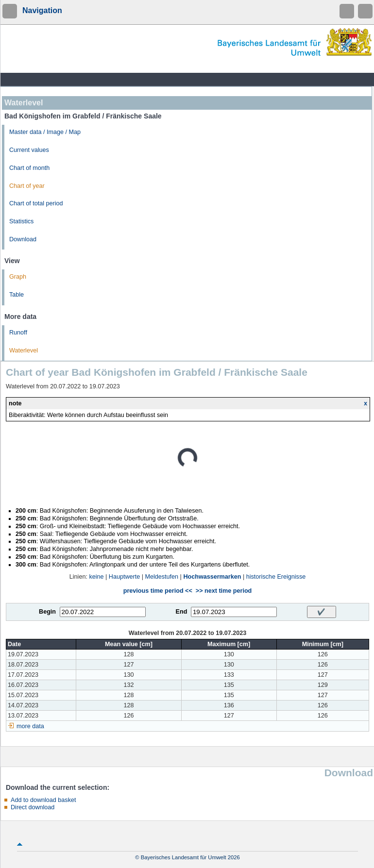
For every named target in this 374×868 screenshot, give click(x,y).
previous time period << (158, 591)
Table (17, 295)
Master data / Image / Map (45, 132)
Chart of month (29, 168)
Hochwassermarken (212, 577)
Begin (47, 612)
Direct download (33, 807)
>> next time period (224, 591)
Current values (29, 150)
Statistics (21, 221)
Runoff (18, 333)
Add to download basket (43, 800)
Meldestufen (162, 577)
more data (30, 726)
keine (96, 577)
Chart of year (27, 186)
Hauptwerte (124, 577)
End (182, 612)
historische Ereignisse (276, 577)
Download (23, 239)
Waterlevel (24, 351)
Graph (18, 277)
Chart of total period (36, 203)
